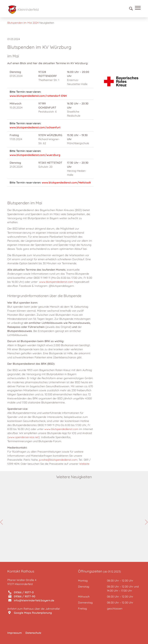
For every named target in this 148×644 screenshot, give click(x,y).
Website (84, 464)
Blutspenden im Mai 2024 (23, 23)
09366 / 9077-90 (22, 596)
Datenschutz (33, 633)
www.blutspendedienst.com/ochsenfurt (35, 127)
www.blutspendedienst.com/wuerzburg (35, 155)
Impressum (15, 633)
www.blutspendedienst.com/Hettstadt (66, 183)
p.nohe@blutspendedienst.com (58, 460)
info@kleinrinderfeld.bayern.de (31, 600)
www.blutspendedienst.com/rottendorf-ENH (38, 96)
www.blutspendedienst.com (56, 282)
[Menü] (137, 9)
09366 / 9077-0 (21, 592)
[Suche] (129, 9)
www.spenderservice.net (24, 437)
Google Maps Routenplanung (30, 613)
